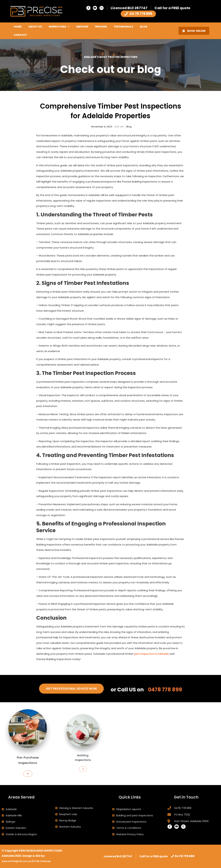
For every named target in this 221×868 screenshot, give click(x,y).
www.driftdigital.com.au (19, 861)
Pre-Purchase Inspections (28, 753)
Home (18, 27)
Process (101, 27)
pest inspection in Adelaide (153, 654)
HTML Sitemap (47, 861)
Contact (20, 35)
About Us (35, 27)
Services (82, 27)
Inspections (59, 27)
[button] (28, 760)
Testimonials (123, 27)
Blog (144, 27)
